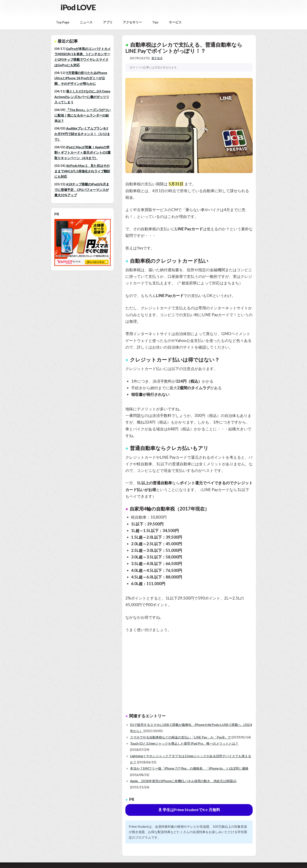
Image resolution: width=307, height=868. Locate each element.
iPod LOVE (78, 7)
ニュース (86, 22)
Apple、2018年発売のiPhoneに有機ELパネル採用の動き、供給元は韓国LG (183, 781)
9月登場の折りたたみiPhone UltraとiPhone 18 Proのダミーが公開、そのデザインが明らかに (81, 78)
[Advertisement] (206, 674)
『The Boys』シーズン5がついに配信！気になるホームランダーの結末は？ (83, 115)
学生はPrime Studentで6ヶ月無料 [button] (189, 810)
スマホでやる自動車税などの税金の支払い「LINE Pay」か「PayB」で (180, 737)
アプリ (108, 22)
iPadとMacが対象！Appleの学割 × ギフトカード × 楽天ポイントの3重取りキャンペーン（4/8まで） (83, 153)
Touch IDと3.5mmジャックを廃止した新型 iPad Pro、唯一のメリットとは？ (184, 743)
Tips (155, 22)
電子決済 (157, 58)
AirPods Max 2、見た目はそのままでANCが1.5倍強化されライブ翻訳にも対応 (82, 171)
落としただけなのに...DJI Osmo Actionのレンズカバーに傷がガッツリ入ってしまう (82, 97)
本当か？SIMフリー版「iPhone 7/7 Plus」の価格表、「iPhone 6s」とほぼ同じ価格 (189, 768)
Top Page (63, 22)
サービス (175, 22)
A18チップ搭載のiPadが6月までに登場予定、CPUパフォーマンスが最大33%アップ (82, 190)
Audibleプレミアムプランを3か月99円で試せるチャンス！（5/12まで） (82, 134)
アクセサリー (132, 22)
